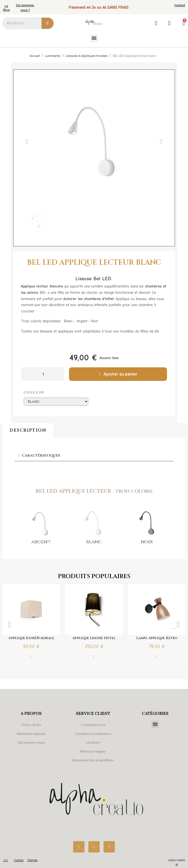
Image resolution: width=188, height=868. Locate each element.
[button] (27, 142)
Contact (180, 5)
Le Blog (6, 8)
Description (28, 430)
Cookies (19, 860)
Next (178, 624)
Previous (10, 624)
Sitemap (32, 860)
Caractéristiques (41, 455)
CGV (6, 860)
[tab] (94, 456)
